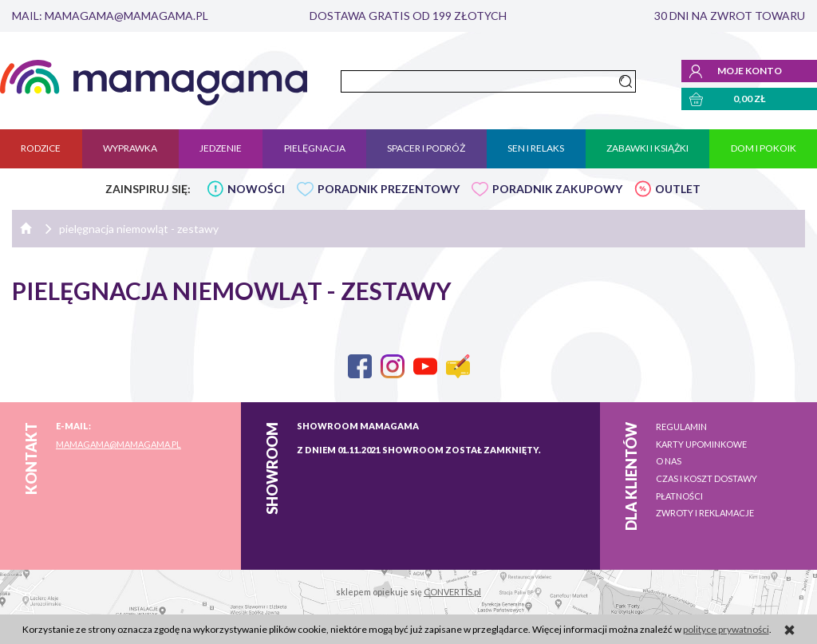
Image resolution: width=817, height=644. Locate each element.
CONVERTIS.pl (452, 592)
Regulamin (681, 427)
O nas (669, 461)
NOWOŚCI (256, 189)
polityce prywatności (726, 629)
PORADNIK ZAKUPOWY (557, 189)
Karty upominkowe (701, 444)
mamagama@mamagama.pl (118, 444)
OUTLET (678, 189)
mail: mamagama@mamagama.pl (110, 16)
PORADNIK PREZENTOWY (389, 189)
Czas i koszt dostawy (706, 478)
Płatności (679, 496)
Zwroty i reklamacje (705, 513)
